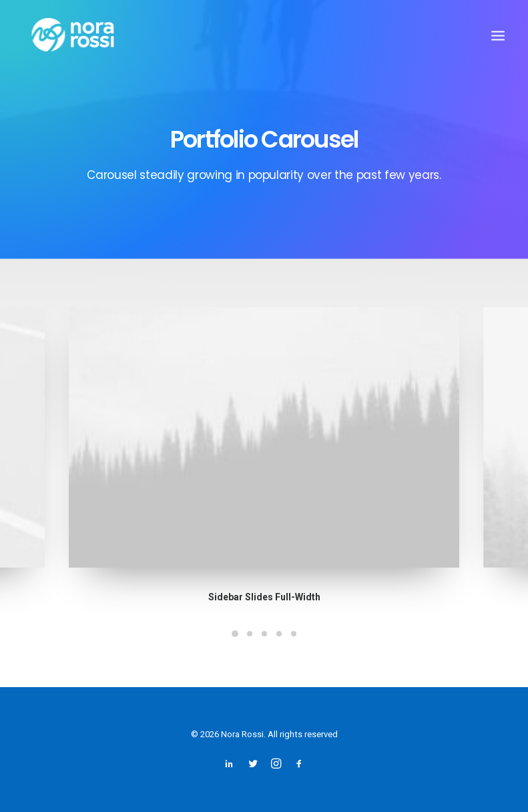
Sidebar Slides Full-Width (264, 594)
